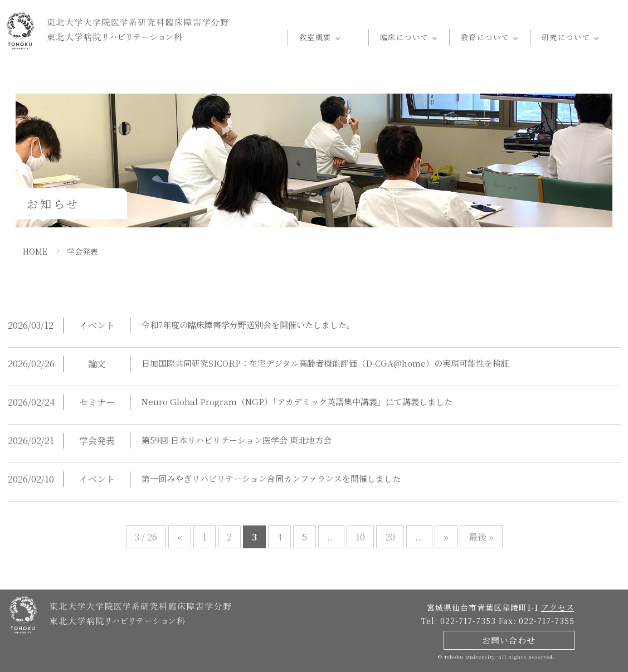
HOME (34, 251)
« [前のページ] (183, 537)
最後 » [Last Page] (476, 537)
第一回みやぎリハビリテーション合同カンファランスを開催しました (271, 479)
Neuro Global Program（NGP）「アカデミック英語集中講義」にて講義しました (288, 402)
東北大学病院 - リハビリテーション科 (118, 31)
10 (359, 537)
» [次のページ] (441, 537)
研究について (566, 37)
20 (388, 537)
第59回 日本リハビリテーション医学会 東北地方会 (236, 440)
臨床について (404, 37)
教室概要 (315, 37)
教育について (485, 37)
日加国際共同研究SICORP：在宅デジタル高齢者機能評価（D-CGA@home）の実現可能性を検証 (320, 363)
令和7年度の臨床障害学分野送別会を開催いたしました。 (248, 325)
